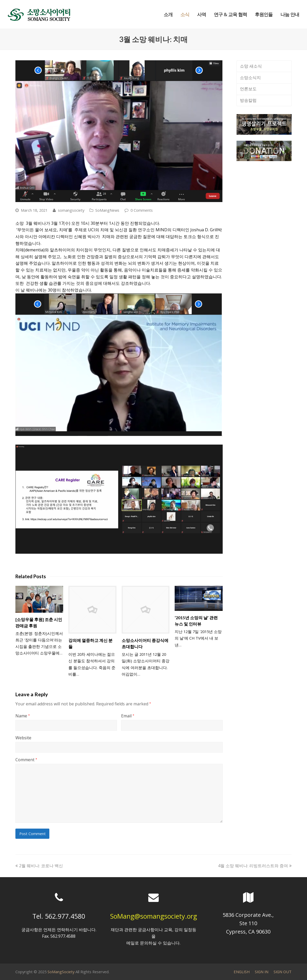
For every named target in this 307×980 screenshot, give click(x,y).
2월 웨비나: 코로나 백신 (39, 866)
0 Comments (142, 210)
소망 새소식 (251, 66)
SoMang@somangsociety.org (154, 916)
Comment (26, 760)
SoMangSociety (61, 972)
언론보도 (248, 89)
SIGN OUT (283, 972)
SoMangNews (107, 210)
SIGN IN (262, 972)
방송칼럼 (248, 100)
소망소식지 (250, 78)
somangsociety (71, 210)
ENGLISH (242, 972)
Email (128, 716)
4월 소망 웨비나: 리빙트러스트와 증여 (255, 866)
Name (23, 716)
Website (23, 738)
